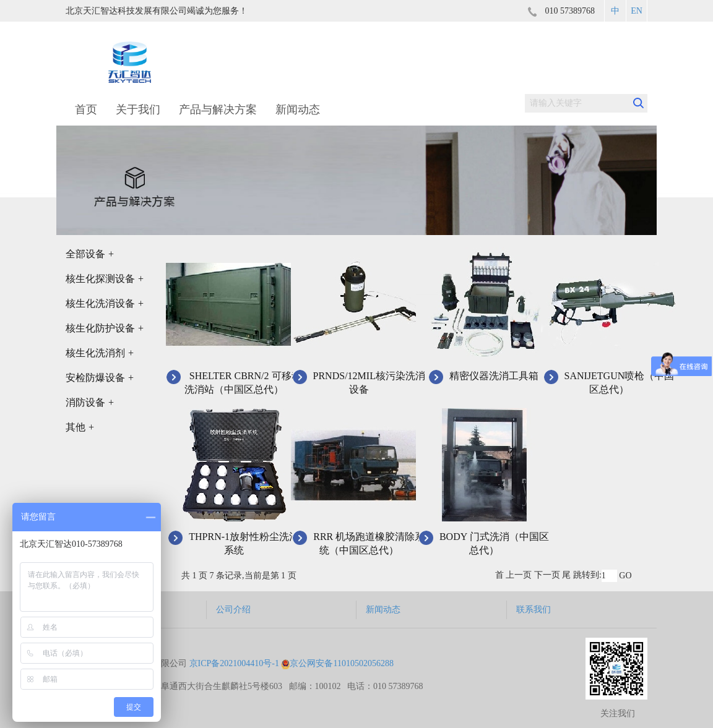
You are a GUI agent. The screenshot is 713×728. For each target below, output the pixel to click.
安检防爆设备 (100, 378)
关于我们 (138, 109)
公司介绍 (233, 610)
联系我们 (534, 610)
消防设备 (90, 402)
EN (637, 11)
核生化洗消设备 (105, 303)
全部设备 (90, 254)
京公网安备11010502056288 (337, 663)
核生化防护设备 (105, 328)
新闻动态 (298, 109)
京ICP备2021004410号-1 (234, 663)
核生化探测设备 (105, 279)
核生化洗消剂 (100, 353)
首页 (86, 109)
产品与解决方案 (218, 109)
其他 (80, 427)
